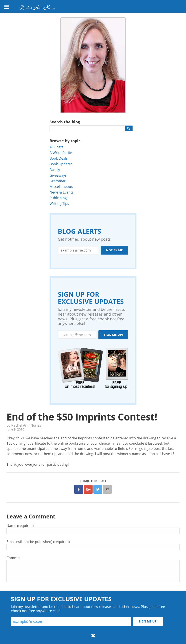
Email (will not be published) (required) (38, 542)
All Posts (56, 147)
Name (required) (20, 526)
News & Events (62, 192)
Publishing (58, 198)
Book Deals (59, 158)
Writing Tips (59, 203)
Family (55, 170)
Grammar (58, 181)
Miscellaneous (61, 186)
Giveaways (58, 175)
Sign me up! (113, 335)
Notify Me (114, 250)
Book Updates (61, 164)
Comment (15, 558)
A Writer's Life (61, 153)
